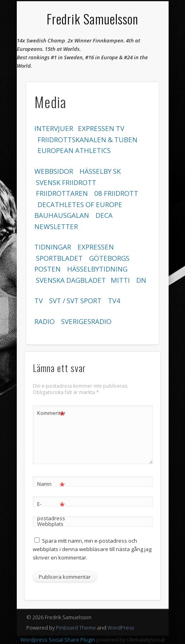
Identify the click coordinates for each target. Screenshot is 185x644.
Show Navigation (139, 72)
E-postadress (51, 509)
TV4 (114, 301)
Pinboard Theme (76, 628)
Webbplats (50, 524)
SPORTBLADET (60, 258)
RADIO (45, 321)
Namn (51, 484)
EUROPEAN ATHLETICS (74, 150)
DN (141, 280)
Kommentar (51, 413)
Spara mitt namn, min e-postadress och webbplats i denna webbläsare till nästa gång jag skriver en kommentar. (92, 549)
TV (39, 301)
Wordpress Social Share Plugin (58, 640)
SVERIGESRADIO (86, 321)
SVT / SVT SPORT (75, 301)
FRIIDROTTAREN (62, 193)
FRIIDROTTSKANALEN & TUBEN (88, 140)
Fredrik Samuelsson (92, 19)
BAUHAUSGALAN (62, 215)
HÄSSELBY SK (100, 171)
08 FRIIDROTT (116, 193)
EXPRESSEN (96, 247)
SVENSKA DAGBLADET (71, 280)
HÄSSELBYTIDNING (97, 269)
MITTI (120, 280)
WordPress (121, 628)
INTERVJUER (54, 128)
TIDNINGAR (53, 247)
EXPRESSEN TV (101, 128)
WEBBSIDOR (54, 171)
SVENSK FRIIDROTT (66, 182)
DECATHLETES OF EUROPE (80, 204)
